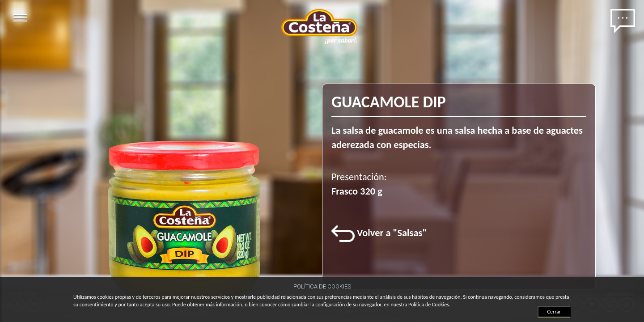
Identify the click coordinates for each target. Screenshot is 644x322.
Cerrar (554, 312)
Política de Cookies (429, 305)
